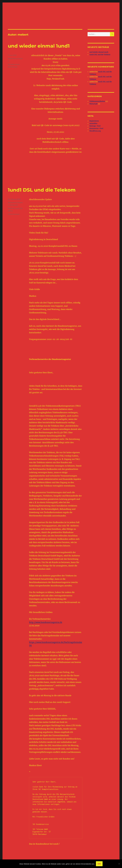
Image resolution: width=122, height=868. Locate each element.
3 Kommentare (14, 214)
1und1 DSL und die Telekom (42, 190)
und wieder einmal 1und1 (39, 46)
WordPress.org (95, 131)
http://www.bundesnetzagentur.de (46, 622)
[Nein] (119, 864)
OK (99, 864)
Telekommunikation (97, 101)
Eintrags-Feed (95, 126)
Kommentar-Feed (96, 128)
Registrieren (94, 121)
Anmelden (93, 123)
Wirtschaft (14, 205)
